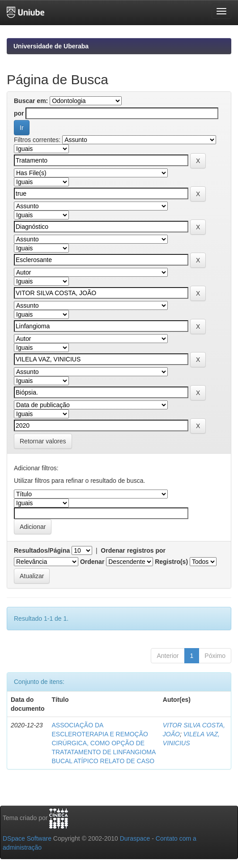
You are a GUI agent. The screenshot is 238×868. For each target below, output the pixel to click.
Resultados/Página (42, 550)
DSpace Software (27, 838)
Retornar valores (43, 441)
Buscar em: (31, 101)
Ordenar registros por (133, 550)
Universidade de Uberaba (51, 46)
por (19, 113)
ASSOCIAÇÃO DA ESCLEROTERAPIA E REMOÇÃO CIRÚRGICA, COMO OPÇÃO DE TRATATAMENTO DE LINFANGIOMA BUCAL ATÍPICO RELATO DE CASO (103, 743)
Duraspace (135, 838)
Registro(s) (171, 562)
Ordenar (92, 562)
